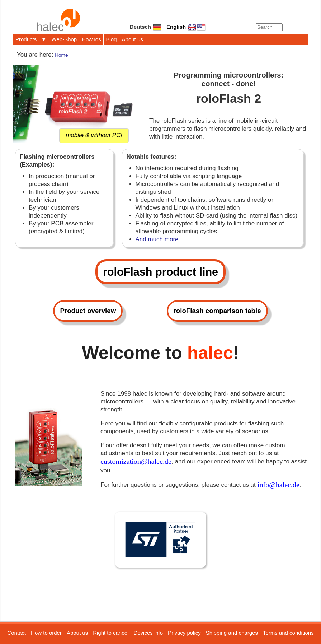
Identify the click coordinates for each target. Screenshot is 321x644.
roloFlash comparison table (217, 311)
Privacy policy (184, 633)
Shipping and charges (232, 633)
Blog (112, 39)
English (186, 27)
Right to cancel (111, 633)
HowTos (91, 39)
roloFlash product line (160, 272)
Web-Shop (64, 39)
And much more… (160, 239)
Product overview (88, 311)
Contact (16, 633)
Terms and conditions (288, 633)
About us (133, 39)
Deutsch (146, 27)
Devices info (148, 633)
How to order (46, 633)
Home (61, 55)
